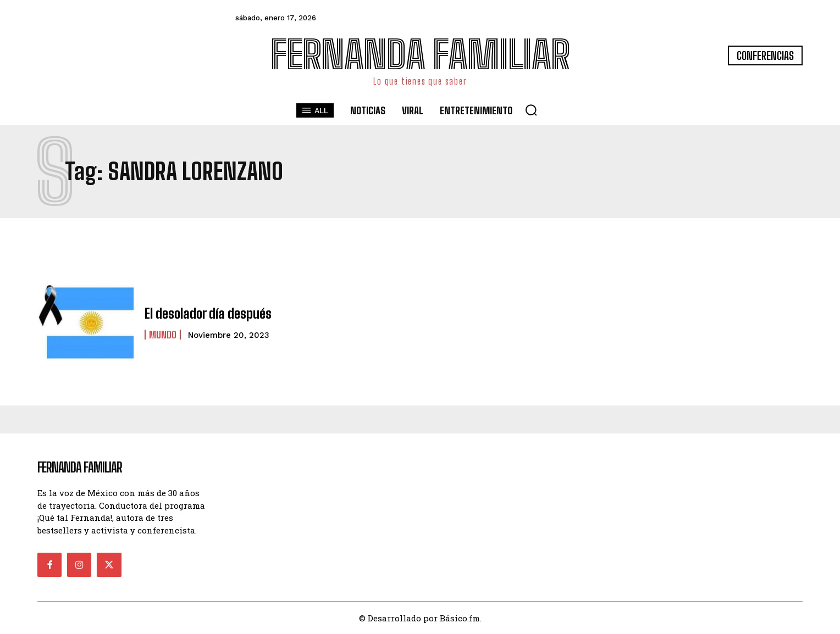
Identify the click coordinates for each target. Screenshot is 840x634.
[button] (531, 110)
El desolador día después (208, 313)
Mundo (163, 335)
